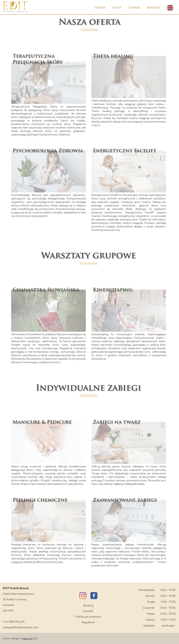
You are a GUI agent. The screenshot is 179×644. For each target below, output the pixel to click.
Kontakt (154, 8)
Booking (88, 605)
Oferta (100, 8)
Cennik (134, 8)
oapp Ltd (27, 638)
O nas (117, 8)
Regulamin (88, 622)
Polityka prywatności (88, 617)
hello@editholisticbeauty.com (21, 627)
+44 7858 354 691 (14, 622)
